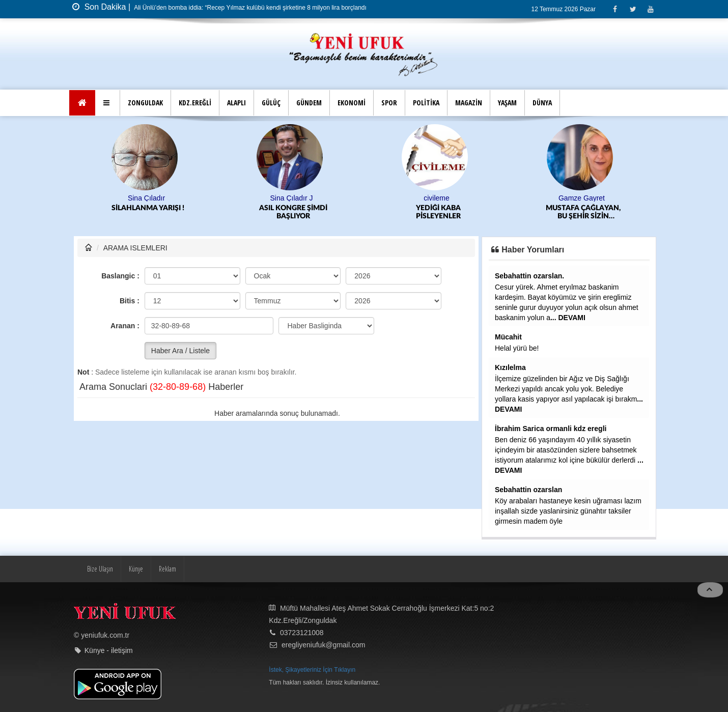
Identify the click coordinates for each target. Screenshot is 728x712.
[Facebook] (615, 9)
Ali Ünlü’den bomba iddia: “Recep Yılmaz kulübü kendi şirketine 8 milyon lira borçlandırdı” (254, 8)
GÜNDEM (309, 103)
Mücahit (508, 337)
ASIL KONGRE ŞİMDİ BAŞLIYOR (293, 212)
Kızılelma (510, 367)
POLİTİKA (426, 103)
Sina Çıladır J (291, 198)
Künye (136, 569)
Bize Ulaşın (100, 569)
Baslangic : (120, 276)
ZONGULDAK (145, 103)
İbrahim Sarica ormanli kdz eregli (551, 429)
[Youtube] (650, 9)
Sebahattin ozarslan (528, 490)
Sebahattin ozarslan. (529, 276)
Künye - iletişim (109, 650)
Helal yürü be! (517, 348)
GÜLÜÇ (271, 103)
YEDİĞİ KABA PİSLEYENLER (438, 212)
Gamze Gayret (582, 198)
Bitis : (130, 301)
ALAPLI (236, 103)
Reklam (167, 569)
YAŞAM (507, 103)
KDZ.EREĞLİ (195, 103)
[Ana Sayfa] (82, 103)
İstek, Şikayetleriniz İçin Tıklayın (312, 670)
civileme (437, 198)
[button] (108, 103)
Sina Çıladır (146, 198)
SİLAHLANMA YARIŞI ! (148, 208)
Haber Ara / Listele (180, 351)
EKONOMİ (352, 103)
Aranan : (125, 326)
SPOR (389, 103)
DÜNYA (542, 103)
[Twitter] (633, 9)
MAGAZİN (469, 103)
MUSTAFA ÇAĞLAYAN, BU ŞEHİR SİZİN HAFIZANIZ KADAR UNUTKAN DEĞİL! (583, 212)
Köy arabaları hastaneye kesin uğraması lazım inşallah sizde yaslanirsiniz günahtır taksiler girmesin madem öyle (568, 511)
